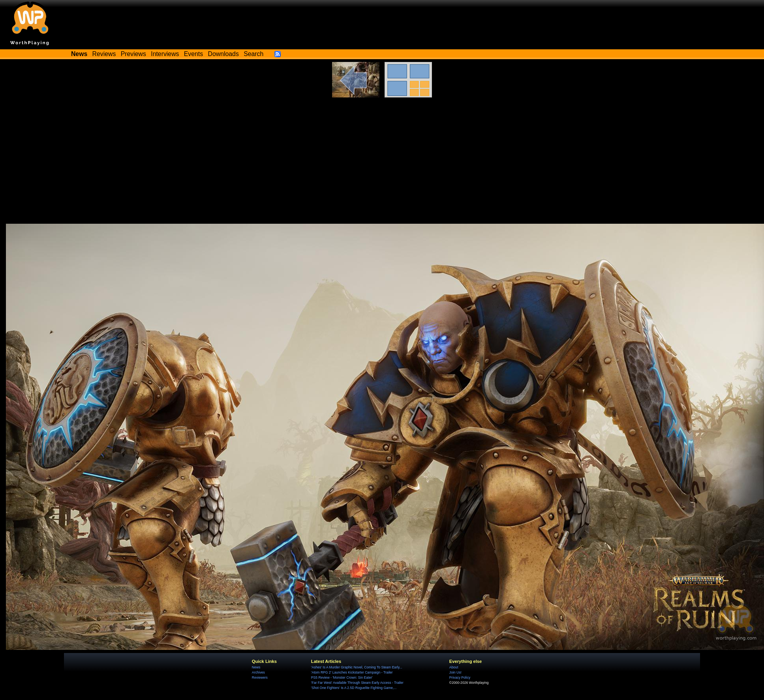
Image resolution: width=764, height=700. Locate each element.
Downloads (223, 54)
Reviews (104, 54)
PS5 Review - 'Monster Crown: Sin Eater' (342, 678)
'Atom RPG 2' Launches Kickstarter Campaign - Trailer (352, 672)
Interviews (165, 54)
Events (193, 54)
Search (253, 54)
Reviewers (260, 678)
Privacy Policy (460, 678)
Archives (258, 672)
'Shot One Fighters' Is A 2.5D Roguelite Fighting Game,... (354, 688)
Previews (133, 54)
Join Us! (455, 672)
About (454, 667)
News (256, 667)
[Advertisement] (382, 165)
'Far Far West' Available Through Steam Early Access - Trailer (357, 683)
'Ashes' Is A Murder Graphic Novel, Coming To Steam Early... (357, 667)
